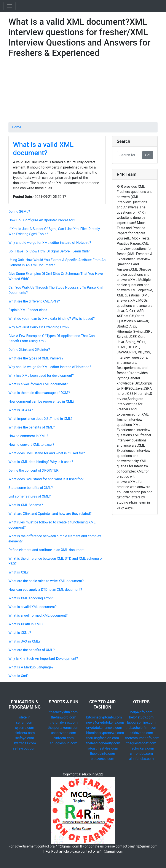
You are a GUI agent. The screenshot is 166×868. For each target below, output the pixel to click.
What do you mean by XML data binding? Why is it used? (52, 319)
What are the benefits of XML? (32, 427)
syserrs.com (25, 728)
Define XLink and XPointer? (29, 350)
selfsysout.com (25, 748)
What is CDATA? (21, 410)
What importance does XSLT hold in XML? (40, 419)
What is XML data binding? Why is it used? (41, 462)
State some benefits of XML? (31, 488)
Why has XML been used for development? (41, 376)
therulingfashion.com (103, 738)
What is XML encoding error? (30, 598)
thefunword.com (64, 717)
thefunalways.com (64, 722)
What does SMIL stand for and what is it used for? (47, 453)
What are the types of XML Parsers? (36, 358)
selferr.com (25, 722)
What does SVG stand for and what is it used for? (46, 479)
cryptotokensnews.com (104, 728)
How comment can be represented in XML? (41, 401)
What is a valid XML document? (43, 149)
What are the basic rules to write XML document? (46, 581)
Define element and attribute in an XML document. (47, 550)
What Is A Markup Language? (31, 667)
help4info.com (141, 712)
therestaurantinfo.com (142, 738)
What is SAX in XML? (24, 641)
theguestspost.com (141, 743)
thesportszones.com (64, 728)
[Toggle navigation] (10, 6)
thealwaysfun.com (64, 712)
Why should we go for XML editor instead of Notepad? (50, 243)
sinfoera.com (25, 733)
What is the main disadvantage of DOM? (39, 393)
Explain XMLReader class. (28, 310)
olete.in (25, 717)
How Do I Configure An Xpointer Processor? (42, 220)
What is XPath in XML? (26, 624)
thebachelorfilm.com (141, 728)
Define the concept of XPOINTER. (34, 470)
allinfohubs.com (141, 759)
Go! (148, 155)
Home (17, 127)
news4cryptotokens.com (105, 722)
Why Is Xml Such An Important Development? (43, 659)
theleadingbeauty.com (103, 743)
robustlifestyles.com (103, 748)
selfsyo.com (25, 738)
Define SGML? (19, 212)
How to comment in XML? (28, 436)
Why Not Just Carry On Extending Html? (39, 327)
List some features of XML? (30, 496)
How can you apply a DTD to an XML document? (45, 590)
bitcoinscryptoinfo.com (104, 717)
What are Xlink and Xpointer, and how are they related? (50, 514)
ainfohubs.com (141, 754)
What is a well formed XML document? (38, 615)
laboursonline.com (141, 722)
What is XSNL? (20, 633)
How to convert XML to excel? (31, 445)
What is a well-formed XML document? (38, 384)
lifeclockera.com (141, 748)
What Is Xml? (18, 676)
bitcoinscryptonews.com (105, 733)
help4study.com (141, 717)
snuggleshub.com (64, 743)
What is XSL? (18, 572)
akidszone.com (141, 733)
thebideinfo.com (102, 754)
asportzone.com (64, 733)
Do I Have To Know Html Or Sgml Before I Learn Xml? (49, 251)
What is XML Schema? (26, 505)
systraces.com (25, 743)
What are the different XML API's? (34, 301)
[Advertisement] (83, 92)
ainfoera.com (64, 738)
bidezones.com (103, 759)
